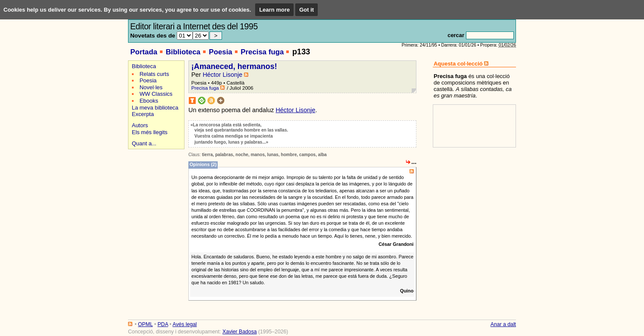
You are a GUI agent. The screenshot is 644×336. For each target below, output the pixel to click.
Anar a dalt (503, 324)
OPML (145, 324)
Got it (306, 10)
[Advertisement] (155, 182)
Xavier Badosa (240, 332)
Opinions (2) (203, 164)
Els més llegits (150, 132)
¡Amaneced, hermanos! (234, 66)
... (414, 162)
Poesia (220, 52)
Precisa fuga (262, 52)
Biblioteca (183, 52)
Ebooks (149, 101)
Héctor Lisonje (222, 75)
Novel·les (151, 87)
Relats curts (154, 74)
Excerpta (143, 114)
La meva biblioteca (155, 108)
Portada (144, 52)
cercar (456, 35)
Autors (140, 125)
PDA (163, 324)
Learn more (274, 10)
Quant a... (144, 143)
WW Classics (156, 94)
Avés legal (184, 324)
